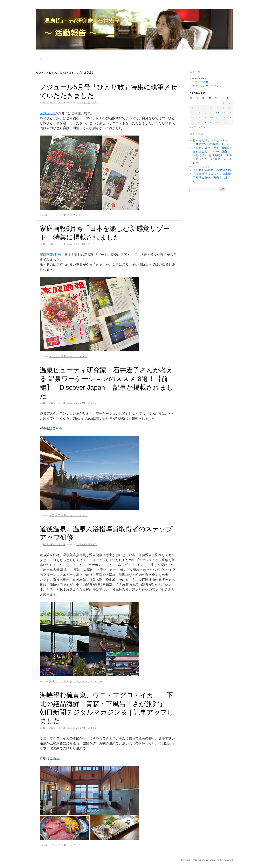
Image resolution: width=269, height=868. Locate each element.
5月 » (202, 127)
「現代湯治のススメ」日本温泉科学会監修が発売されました (212, 177)
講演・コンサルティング (207, 86)
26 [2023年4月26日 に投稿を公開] (205, 123)
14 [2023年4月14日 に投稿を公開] (218, 113)
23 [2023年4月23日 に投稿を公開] (230, 118)
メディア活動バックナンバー (68, 215)
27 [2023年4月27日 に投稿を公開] (211, 123)
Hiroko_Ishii (54, 103)
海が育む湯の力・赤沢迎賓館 (212, 170)
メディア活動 (200, 82)
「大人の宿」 (202, 166)
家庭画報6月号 (50, 255)
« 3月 (193, 127)
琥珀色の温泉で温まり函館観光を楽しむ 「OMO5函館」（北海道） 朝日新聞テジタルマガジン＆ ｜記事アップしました (212, 155)
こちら (57, 428)
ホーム (45, 59)
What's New (199, 78)
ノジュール (48, 113)
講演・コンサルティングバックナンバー (76, 682)
